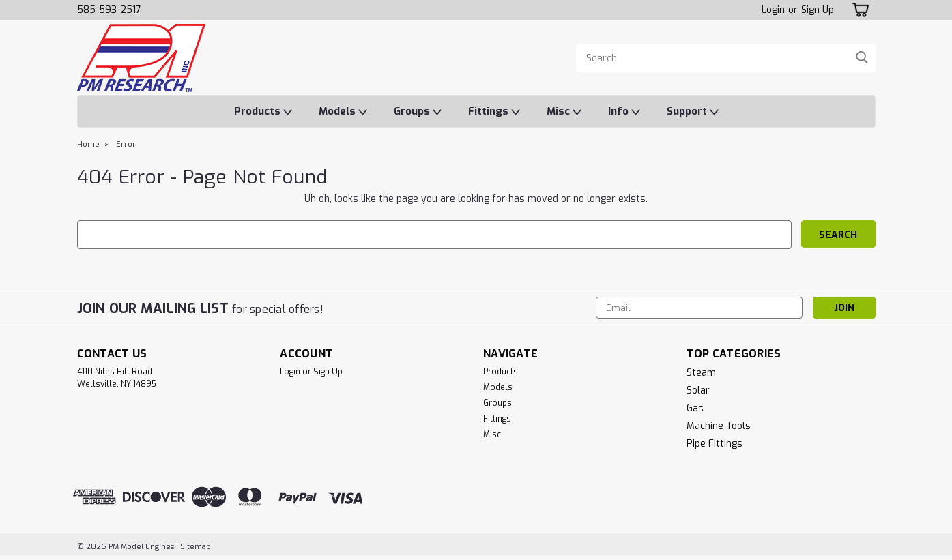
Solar (698, 390)
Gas (695, 408)
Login (773, 10)
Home (88, 144)
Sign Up (818, 10)
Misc (564, 112)
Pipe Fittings (715, 444)
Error (126, 144)
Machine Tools (719, 426)
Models (343, 112)
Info (624, 112)
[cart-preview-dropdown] (858, 10)
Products (263, 112)
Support (693, 112)
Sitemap (196, 547)
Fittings (494, 112)
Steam (701, 373)
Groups (418, 112)
